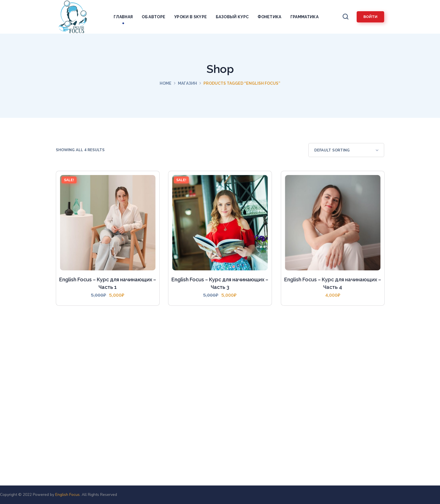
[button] (345, 17)
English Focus (67, 495)
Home (166, 83)
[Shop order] (346, 150)
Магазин (187, 83)
